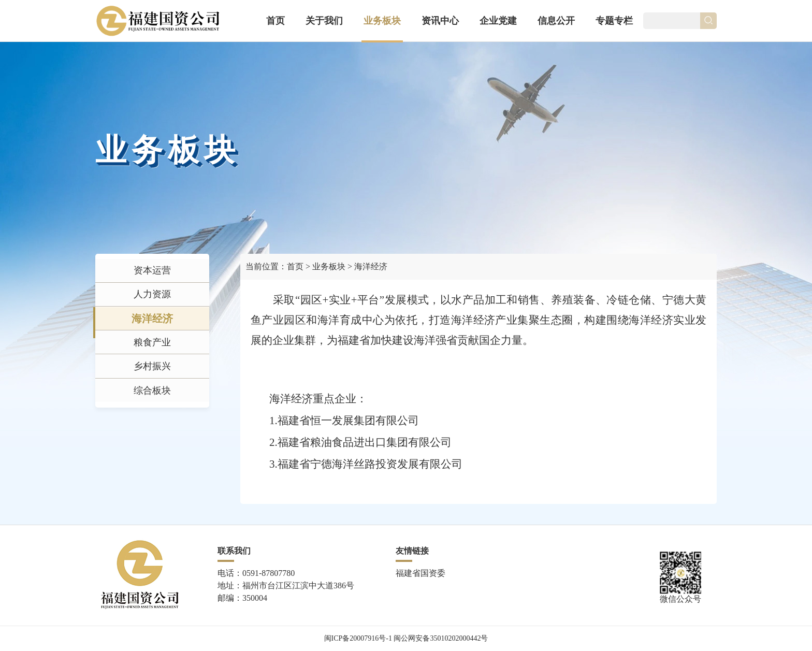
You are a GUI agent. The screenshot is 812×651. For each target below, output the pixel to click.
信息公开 (556, 21)
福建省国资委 (421, 573)
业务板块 (382, 21)
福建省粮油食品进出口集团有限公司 (365, 442)
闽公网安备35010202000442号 (441, 638)
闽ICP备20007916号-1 (358, 638)
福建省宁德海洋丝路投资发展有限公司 (370, 464)
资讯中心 (440, 21)
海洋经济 (152, 339)
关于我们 (324, 21)
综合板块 (152, 435)
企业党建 (498, 21)
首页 (275, 21)
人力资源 (152, 307)
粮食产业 (152, 371)
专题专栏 (614, 21)
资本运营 (152, 274)
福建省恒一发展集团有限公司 (348, 421)
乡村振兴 (152, 403)
